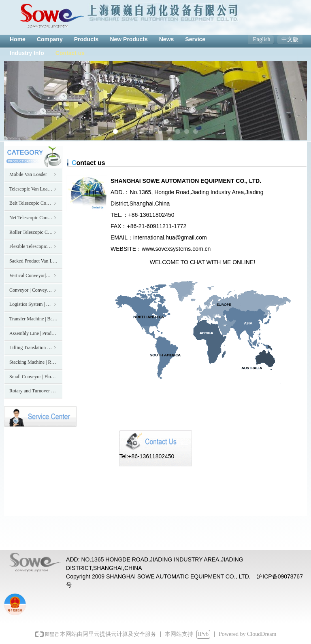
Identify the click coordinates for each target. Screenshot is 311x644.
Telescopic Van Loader (33, 189)
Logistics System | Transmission (36, 304)
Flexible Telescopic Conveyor (36, 246)
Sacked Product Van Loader (36, 261)
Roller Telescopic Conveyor (36, 232)
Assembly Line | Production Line (36, 333)
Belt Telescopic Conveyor (34, 203)
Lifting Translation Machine (36, 347)
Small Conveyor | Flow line (36, 377)
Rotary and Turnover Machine (36, 391)
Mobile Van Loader (33, 174)
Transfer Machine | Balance (36, 319)
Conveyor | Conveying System (36, 290)
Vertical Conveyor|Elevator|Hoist (36, 275)
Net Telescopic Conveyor (34, 218)
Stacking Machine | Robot (35, 362)
